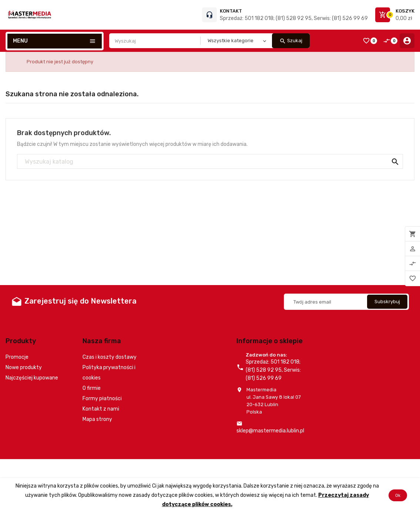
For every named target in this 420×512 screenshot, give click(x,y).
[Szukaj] (210, 162)
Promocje (17, 357)
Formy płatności (102, 399)
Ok (398, 495)
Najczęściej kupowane (32, 378)
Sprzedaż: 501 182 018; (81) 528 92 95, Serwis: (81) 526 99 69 (294, 18)
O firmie (92, 388)
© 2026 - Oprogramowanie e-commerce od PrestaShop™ (70, 469)
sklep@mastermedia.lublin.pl (270, 431)
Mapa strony (97, 419)
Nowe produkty (24, 367)
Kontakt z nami (101, 409)
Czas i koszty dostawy (110, 357)
